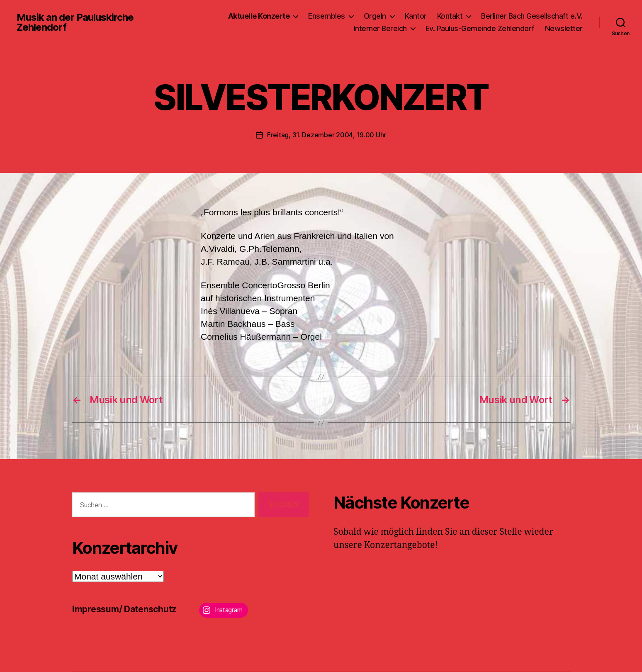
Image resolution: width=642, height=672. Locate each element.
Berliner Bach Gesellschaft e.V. (532, 16)
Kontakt (450, 16)
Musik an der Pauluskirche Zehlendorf (75, 22)
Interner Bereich (380, 28)
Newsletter (564, 28)
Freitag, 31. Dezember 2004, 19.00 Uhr (327, 135)
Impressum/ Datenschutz (124, 609)
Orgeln (375, 16)
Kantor (416, 16)
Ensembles (327, 16)
